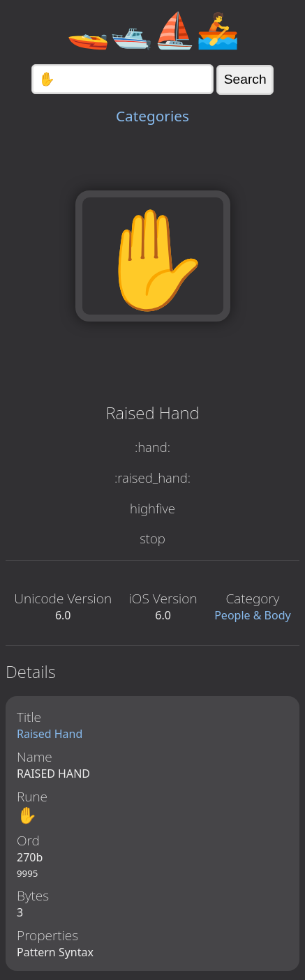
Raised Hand (50, 734)
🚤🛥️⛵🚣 (153, 29)
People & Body (253, 615)
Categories (152, 116)
